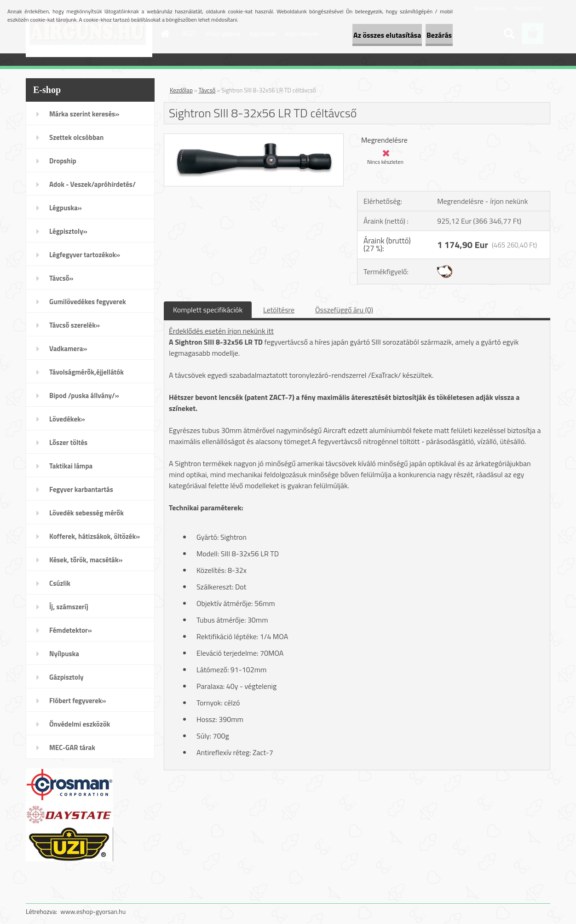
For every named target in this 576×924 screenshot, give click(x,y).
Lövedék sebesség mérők (86, 513)
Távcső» (61, 278)
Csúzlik (60, 583)
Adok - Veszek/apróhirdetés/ (92, 184)
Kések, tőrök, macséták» (86, 560)
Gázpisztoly (66, 677)
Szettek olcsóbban (76, 137)
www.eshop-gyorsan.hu (93, 911)
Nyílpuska (64, 654)
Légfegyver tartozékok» (85, 255)
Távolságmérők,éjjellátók (86, 372)
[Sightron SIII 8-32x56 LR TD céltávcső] (254, 138)
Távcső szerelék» (75, 325)
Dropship (63, 161)
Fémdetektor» (71, 630)
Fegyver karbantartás (81, 489)
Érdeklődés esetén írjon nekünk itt (221, 331)
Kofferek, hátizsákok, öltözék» (95, 536)
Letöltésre (279, 310)
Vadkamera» (68, 349)
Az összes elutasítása (355, 35)
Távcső (207, 90)
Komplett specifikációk (208, 310)
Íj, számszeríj (69, 607)
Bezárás (429, 35)
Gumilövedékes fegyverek (88, 302)
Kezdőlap (181, 90)
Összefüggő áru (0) (344, 310)
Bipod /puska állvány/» (84, 396)
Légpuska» (66, 208)
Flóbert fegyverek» (78, 701)
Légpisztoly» (68, 231)
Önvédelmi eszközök (80, 724)
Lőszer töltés (68, 442)
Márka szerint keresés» (84, 114)
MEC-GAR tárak (72, 748)
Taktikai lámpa (71, 466)
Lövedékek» (67, 419)
